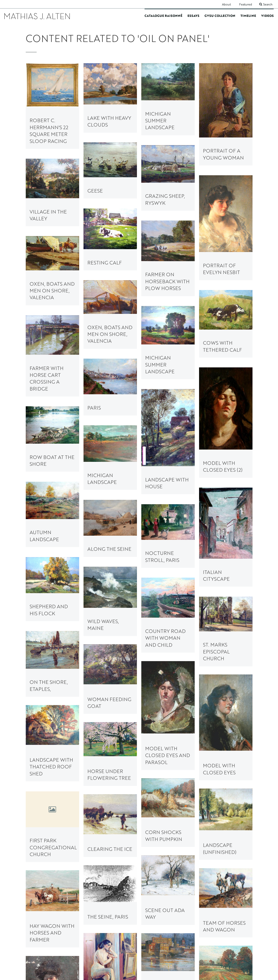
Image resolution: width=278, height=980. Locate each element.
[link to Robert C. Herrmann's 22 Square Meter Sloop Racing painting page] (52, 106)
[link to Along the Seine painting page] (52, 444)
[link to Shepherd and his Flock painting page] (110, 478)
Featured (246, 4)
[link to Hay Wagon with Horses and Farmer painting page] (226, 680)
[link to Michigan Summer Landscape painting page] (168, 99)
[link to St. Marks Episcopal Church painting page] (168, 514)
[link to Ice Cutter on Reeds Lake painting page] (110, 738)
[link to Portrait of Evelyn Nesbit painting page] (226, 228)
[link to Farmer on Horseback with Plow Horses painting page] (168, 258)
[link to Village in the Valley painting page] (52, 192)
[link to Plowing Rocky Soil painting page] (52, 871)
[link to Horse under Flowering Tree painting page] (52, 570)
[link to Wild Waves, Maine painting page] (52, 487)
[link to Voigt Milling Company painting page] (168, 784)
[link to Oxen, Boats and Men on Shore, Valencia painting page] (52, 271)
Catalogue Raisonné (163, 16)
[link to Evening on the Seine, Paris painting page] (226, 853)
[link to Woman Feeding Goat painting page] (52, 530)
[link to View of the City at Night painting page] (110, 696)
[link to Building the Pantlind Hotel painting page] (52, 764)
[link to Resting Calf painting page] (110, 239)
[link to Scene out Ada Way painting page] (226, 632)
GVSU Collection (220, 16)
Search (268, 4)
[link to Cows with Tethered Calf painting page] (226, 324)
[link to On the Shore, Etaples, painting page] (110, 522)
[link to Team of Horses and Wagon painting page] (110, 653)
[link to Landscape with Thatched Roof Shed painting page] (110, 570)
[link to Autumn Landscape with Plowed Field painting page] (52, 699)
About (226, 4)
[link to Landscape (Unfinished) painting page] (168, 608)
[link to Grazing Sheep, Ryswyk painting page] (168, 178)
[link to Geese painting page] (110, 170)
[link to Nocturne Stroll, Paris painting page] (168, 468)
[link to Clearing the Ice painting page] (110, 613)
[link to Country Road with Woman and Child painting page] (226, 492)
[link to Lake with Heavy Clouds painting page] (110, 98)
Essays (193, 16)
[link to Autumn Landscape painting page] (110, 435)
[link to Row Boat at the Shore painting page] (52, 405)
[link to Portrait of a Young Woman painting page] (226, 114)
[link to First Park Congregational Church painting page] (52, 618)
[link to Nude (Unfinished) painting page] (226, 744)
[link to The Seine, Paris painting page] (168, 646)
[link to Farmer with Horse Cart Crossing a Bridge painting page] (52, 356)
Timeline (248, 16)
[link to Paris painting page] (168, 385)
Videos (267, 16)
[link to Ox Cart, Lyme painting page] (168, 852)
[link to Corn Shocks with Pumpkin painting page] (226, 588)
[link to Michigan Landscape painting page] (168, 425)
